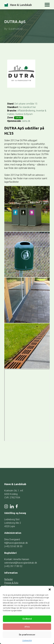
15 (36, 104)
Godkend (27, 619)
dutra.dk (26, 121)
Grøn (19, 118)
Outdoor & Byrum (24, 114)
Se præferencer (27, 635)
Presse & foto (11, 583)
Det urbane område (24, 104)
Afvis (27, 627)
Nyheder (9, 579)
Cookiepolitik (27, 641)
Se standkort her (28, 107)
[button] (50, 589)
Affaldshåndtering (26, 111)
